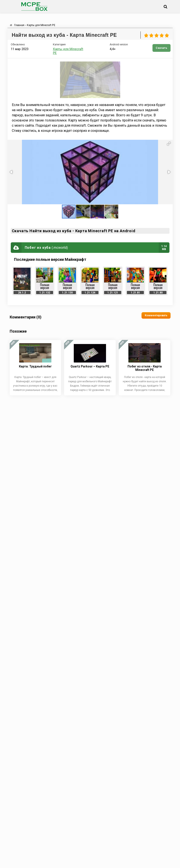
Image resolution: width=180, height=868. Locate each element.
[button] (169, 144)
